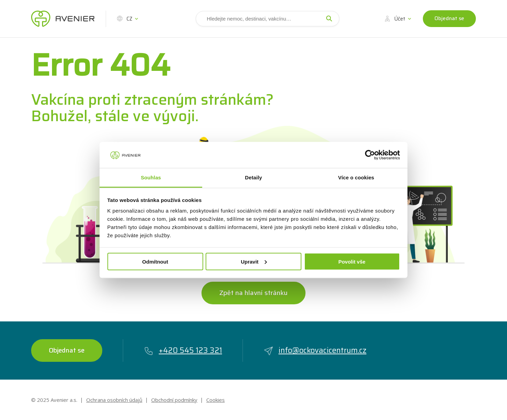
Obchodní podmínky (174, 400)
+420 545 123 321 (183, 350)
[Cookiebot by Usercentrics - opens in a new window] (370, 155)
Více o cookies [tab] (356, 177)
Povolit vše (352, 261)
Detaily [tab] (253, 177)
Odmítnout (155, 261)
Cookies (216, 400)
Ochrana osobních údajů (114, 400)
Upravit (254, 261)
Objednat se (449, 18)
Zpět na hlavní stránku (253, 293)
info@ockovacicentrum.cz (315, 350)
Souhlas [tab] (151, 177)
